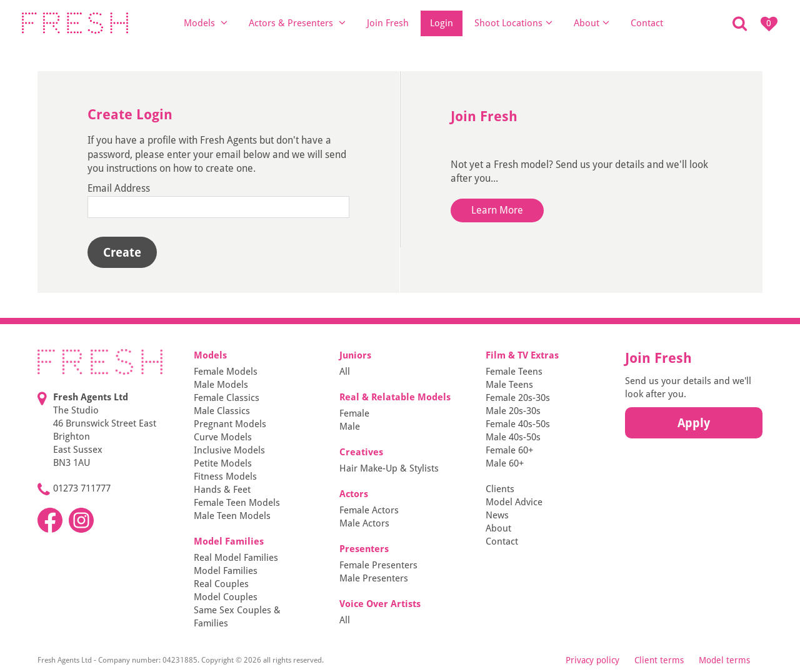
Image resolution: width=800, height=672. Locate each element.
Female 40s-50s (518, 424)
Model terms (724, 660)
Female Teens (514, 372)
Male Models (221, 385)
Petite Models (223, 463)
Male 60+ (505, 463)
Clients (500, 489)
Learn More (497, 210)
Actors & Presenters (297, 23)
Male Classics (222, 411)
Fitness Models (225, 477)
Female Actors (369, 510)
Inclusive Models (229, 450)
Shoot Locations (513, 23)
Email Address (119, 188)
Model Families (229, 541)
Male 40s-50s (513, 437)
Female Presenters (378, 565)
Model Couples (226, 597)
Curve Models (223, 437)
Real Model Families (236, 558)
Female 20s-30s (518, 398)
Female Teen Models (237, 503)
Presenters (364, 549)
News (497, 515)
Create (122, 252)
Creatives (361, 452)
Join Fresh (388, 23)
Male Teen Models (232, 516)
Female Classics (227, 398)
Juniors (355, 355)
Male (350, 427)
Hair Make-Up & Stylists (389, 468)
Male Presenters (374, 578)
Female (354, 413)
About (592, 23)
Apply (694, 423)
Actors (354, 494)
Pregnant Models (230, 424)
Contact (647, 23)
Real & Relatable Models (395, 397)
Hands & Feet (222, 490)
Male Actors (364, 523)
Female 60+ (509, 450)
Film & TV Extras (522, 355)
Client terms (659, 660)
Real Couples (221, 584)
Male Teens (509, 385)
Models (206, 23)
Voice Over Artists (380, 604)
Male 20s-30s (513, 411)
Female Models (226, 372)
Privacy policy (592, 660)
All (345, 372)
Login (442, 23)
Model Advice (514, 502)
